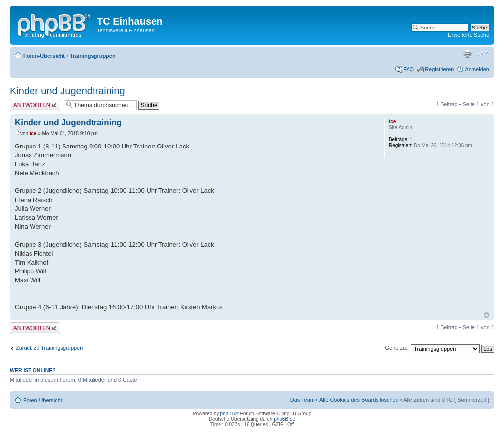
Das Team (302, 400)
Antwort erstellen (35, 105)
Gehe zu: (396, 348)
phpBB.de (284, 419)
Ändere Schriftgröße (482, 54)
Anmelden (477, 69)
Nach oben (487, 315)
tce (33, 133)
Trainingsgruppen (93, 56)
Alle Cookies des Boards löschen (359, 400)
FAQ (409, 69)
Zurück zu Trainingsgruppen (49, 348)
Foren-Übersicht (44, 56)
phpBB (227, 414)
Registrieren (439, 69)
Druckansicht (467, 54)
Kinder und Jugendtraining (67, 91)
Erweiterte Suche (469, 35)
